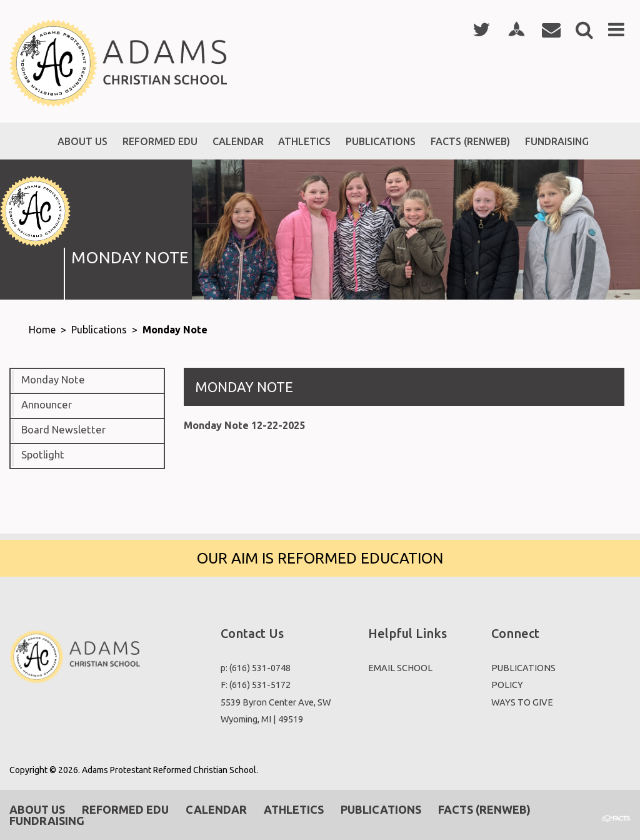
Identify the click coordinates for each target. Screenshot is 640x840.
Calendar (216, 809)
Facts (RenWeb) (484, 809)
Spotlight (43, 455)
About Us (37, 809)
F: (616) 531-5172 (256, 685)
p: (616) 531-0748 (256, 668)
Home (42, 330)
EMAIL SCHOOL (400, 668)
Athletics (294, 809)
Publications (99, 330)
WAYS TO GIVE (522, 702)
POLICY (507, 685)
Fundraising (47, 821)
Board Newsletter (63, 430)
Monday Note (175, 330)
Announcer (47, 405)
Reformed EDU (125, 809)
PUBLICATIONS (523, 668)
